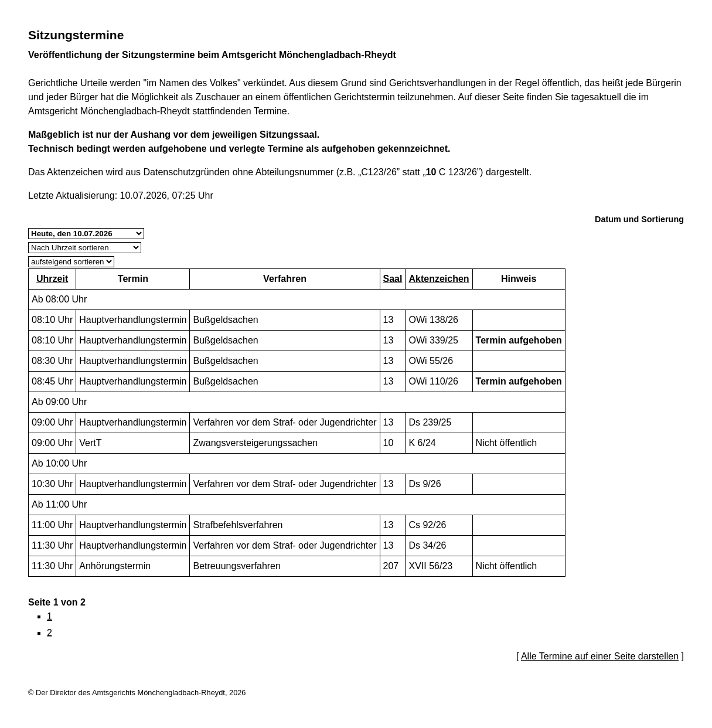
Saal (393, 279)
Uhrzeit (52, 279)
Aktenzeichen (439, 279)
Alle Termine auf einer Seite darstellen (600, 656)
